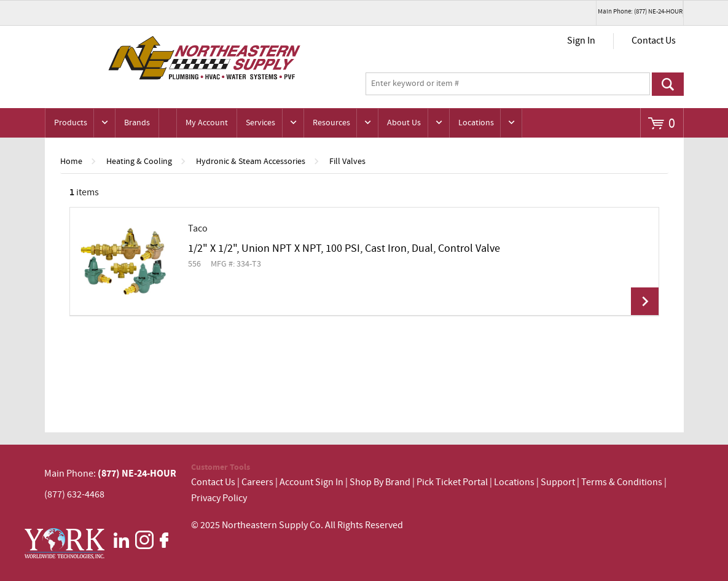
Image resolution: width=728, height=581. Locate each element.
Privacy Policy (219, 498)
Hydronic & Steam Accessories (251, 162)
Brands (137, 123)
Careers (257, 482)
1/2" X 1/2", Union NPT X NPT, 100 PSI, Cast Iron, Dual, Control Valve (344, 249)
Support (558, 482)
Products (71, 123)
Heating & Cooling (139, 162)
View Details (645, 301)
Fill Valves (347, 162)
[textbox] (508, 84)
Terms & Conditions (622, 482)
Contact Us (654, 41)
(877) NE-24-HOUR (136, 474)
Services (260, 123)
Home (71, 162)
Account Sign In (312, 482)
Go (668, 84)
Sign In (581, 41)
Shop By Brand (380, 482)
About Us (404, 123)
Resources (331, 123)
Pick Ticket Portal (452, 482)
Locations (476, 123)
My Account (207, 123)
